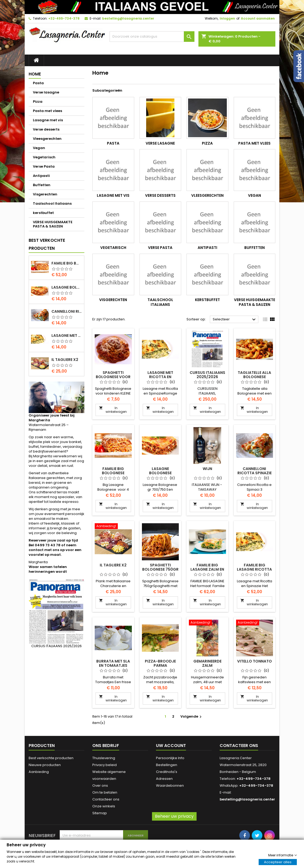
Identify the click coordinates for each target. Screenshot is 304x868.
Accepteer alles (278, 862)
